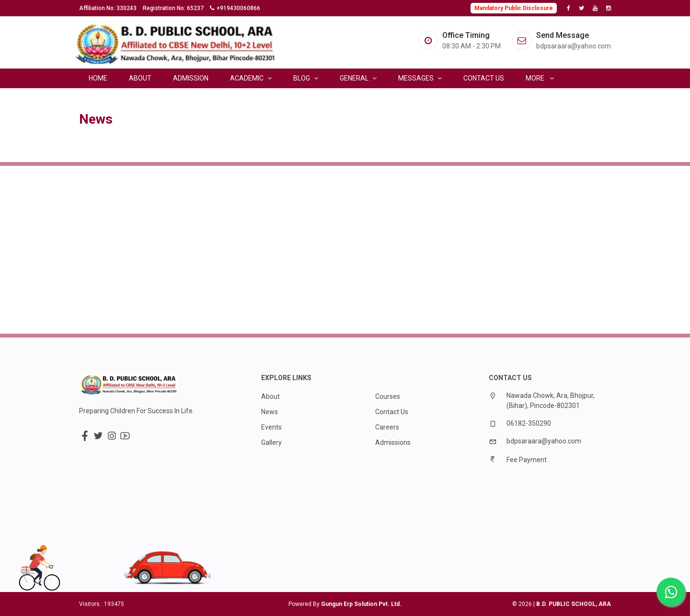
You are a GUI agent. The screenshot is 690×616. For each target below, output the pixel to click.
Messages (420, 78)
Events (271, 427)
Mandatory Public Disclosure (514, 8)
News (270, 412)
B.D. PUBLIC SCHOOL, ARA (574, 604)
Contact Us (484, 78)
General (358, 78)
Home (98, 78)
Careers (387, 427)
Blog (306, 78)
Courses (388, 396)
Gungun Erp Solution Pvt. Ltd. (361, 604)
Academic (251, 78)
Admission (191, 78)
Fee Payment (527, 460)
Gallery (271, 442)
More (540, 78)
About (140, 78)
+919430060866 (238, 8)
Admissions (393, 442)
